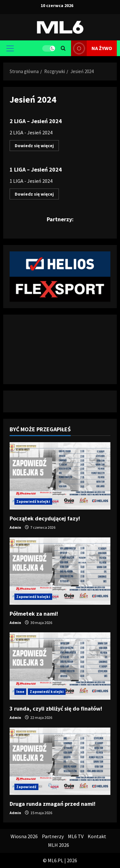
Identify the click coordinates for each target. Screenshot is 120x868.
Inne (20, 691)
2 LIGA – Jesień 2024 (36, 121)
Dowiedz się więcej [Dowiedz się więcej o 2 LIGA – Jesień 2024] (37, 147)
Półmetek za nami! (34, 614)
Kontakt (97, 836)
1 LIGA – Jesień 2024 (36, 169)
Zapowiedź (26, 787)
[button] (10, 48)
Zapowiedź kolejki (33, 501)
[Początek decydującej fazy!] (60, 476)
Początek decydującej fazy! (45, 518)
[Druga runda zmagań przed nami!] (60, 761)
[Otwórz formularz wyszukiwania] (63, 48)
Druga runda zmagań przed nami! (52, 804)
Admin (15, 527)
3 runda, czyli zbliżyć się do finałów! (56, 708)
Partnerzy (53, 836)
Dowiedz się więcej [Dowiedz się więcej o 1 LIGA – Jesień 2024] (37, 195)
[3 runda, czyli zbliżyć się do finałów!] (60, 666)
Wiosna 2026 (24, 836)
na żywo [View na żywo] (92, 48)
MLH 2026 (59, 845)
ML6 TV (76, 836)
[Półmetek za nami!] (60, 571)
